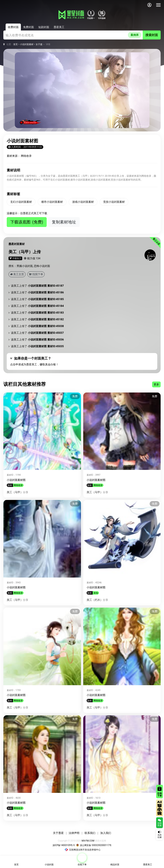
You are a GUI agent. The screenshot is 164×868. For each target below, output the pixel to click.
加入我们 (106, 833)
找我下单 (36, 274)
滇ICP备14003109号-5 (64, 845)
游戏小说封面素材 (83, 202)
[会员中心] (149, 5)
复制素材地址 (64, 222)
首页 (15, 44)
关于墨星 (58, 833)
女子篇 (39, 44)
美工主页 (17, 274)
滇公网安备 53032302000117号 (94, 845)
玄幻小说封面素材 (21, 202)
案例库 (135, 35)
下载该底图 (27, 222)
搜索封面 (152, 35)
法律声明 (74, 833)
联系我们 (90, 833)
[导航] (158, 5)
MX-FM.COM (88, 841)
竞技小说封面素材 (114, 202)
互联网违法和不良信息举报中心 (82, 850)
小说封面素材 (27, 44)
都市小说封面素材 (52, 202)
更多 (156, 384)
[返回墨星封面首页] (11, 5)
